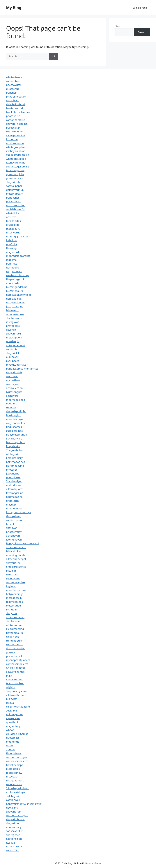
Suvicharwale (14, 438)
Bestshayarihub (16, 442)
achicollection (14, 388)
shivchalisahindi (16, 104)
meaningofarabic (16, 555)
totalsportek (13, 221)
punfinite (12, 244)
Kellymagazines (16, 462)
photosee (12, 470)
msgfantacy (13, 726)
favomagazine (15, 493)
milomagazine (15, 714)
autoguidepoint (16, 345)
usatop (10, 745)
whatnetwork (14, 77)
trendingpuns (14, 641)
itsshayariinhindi (16, 151)
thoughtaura (14, 753)
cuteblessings (14, 431)
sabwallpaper (14, 186)
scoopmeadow (15, 314)
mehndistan (13, 485)
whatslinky (13, 213)
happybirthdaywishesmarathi (24, 804)
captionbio (13, 81)
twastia (10, 843)
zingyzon (12, 613)
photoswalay (14, 532)
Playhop (11, 504)
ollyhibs (11, 687)
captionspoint (14, 520)
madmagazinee (15, 400)
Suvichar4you (14, 481)
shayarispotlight (16, 411)
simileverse (13, 621)
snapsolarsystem (16, 691)
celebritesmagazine (18, 707)
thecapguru (13, 229)
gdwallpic (12, 808)
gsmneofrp (13, 268)
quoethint (12, 722)
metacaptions (14, 337)
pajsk (9, 675)
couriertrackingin (17, 757)
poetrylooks (13, 477)
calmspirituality (15, 135)
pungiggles (13, 769)
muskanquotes (15, 143)
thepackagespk (15, 279)
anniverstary (14, 827)
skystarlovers (14, 318)
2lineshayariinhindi (18, 788)
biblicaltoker (14, 551)
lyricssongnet (14, 392)
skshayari (12, 528)
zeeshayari (13, 384)
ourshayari (13, 357)
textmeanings (14, 602)
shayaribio (12, 823)
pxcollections (14, 784)
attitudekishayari (16, 792)
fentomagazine (15, 170)
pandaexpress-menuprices (22, 369)
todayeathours (15, 780)
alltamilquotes (15, 489)
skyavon (11, 330)
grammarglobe (15, 174)
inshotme (12, 139)
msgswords (13, 232)
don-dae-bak (14, 299)
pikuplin (11, 571)
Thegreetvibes (15, 450)
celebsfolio (13, 850)
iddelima (11, 240)
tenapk (10, 524)
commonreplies (16, 582)
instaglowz (13, 322)
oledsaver (12, 376)
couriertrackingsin (17, 815)
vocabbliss (12, 100)
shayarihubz (13, 334)
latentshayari (14, 540)
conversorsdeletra (17, 664)
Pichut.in (11, 609)
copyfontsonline (16, 423)
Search (119, 26)
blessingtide (13, 606)
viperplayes (13, 718)
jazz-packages (14, 306)
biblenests (12, 310)
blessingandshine (17, 287)
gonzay (10, 652)
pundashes (13, 198)
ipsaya (10, 703)
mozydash (12, 776)
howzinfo (12, 403)
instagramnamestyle (19, 512)
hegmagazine (14, 497)
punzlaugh (13, 341)
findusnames (14, 427)
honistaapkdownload (19, 295)
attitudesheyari (15, 617)
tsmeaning (13, 574)
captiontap (13, 349)
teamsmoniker (15, 683)
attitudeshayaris (16, 547)
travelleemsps (15, 765)
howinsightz (13, 415)
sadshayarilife (14, 831)
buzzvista (12, 699)
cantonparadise (16, 120)
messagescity (14, 598)
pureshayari (13, 128)
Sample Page (140, 8)
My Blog (14, 8)
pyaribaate (13, 361)
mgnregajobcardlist (18, 236)
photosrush (13, 116)
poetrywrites (14, 85)
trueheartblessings (18, 275)
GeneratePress (93, 863)
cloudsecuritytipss (17, 734)
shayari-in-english (17, 124)
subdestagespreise (18, 155)
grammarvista (15, 178)
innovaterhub (14, 679)
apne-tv (11, 749)
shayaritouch (14, 372)
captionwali (13, 800)
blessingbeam (15, 194)
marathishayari (15, 419)
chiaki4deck (13, 637)
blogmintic (13, 742)
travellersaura (14, 633)
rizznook (11, 407)
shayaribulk (13, 182)
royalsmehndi (14, 131)
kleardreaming (15, 629)
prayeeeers (13, 326)
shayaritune (13, 563)
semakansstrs (14, 644)
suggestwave (14, 271)
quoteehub (13, 89)
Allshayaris (13, 454)
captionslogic (14, 839)
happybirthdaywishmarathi (23, 543)
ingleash (11, 586)
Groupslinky (13, 516)
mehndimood (14, 508)
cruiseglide (13, 225)
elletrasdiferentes (17, 695)
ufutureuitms (14, 625)
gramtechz (13, 501)
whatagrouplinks (16, 147)
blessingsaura (14, 291)
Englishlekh (13, 446)
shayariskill (13, 353)
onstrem (11, 217)
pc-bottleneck (14, 656)
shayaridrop (13, 812)
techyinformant (15, 302)
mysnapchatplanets (18, 660)
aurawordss (13, 283)
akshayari (12, 396)
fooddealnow (14, 773)
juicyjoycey (13, 473)
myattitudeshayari (17, 365)
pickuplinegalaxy (16, 97)
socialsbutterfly (15, 209)
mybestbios (13, 380)
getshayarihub (15, 190)
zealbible (12, 711)
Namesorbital (14, 846)
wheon (10, 730)
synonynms (13, 578)
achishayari (13, 536)
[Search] (54, 56)
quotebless (13, 738)
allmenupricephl (16, 559)
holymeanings (15, 594)
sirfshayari (12, 796)
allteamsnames (15, 672)
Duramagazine (15, 466)
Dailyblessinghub (17, 435)
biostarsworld (14, 108)
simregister (13, 835)
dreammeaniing (16, 648)
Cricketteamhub (16, 668)
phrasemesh (14, 201)
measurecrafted (16, 205)
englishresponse (16, 567)
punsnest (12, 93)
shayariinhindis (15, 819)
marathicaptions (16, 590)
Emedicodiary (14, 458)
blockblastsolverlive (18, 112)
